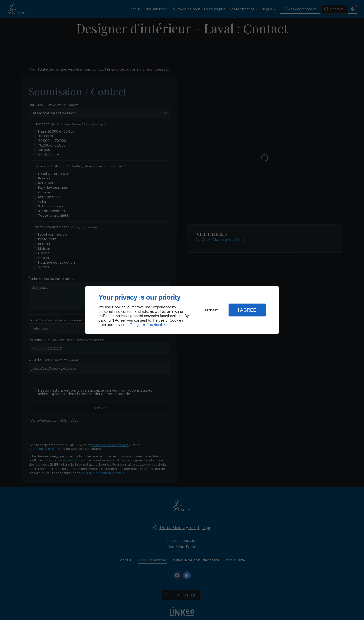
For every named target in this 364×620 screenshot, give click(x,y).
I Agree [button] (247, 310)
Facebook (155, 325)
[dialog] (182, 310)
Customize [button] (212, 310)
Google (136, 325)
